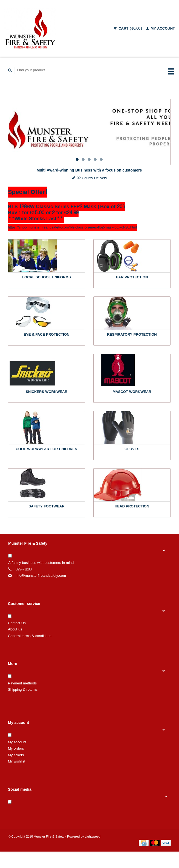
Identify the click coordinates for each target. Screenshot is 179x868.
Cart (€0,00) (129, 28)
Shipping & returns (23, 690)
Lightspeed (93, 837)
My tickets (16, 755)
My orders (16, 749)
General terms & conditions (30, 636)
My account (161, 28)
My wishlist (17, 761)
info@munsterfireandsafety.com (41, 576)
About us (15, 629)
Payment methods (22, 683)
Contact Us (17, 623)
